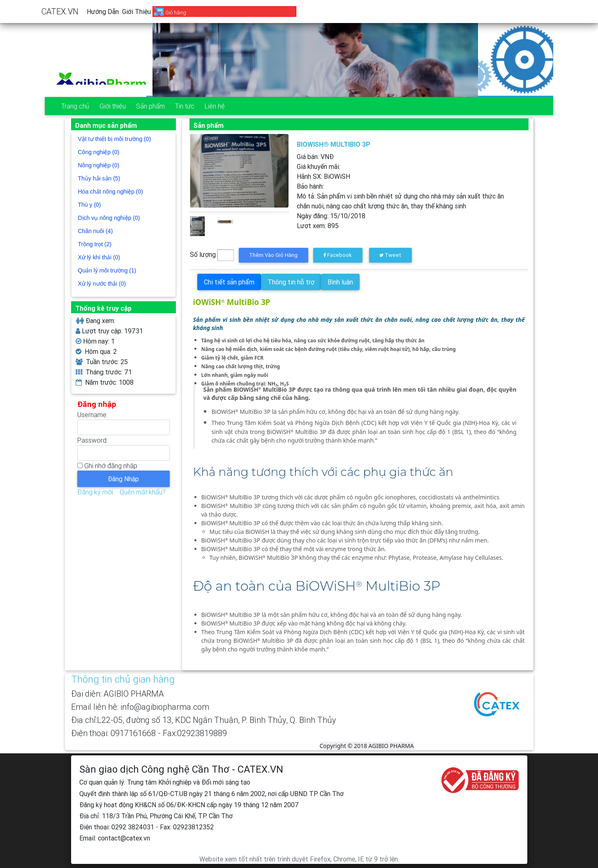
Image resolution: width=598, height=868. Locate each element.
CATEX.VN (60, 11)
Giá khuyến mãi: (319, 166)
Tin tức (185, 106)
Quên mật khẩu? (143, 492)
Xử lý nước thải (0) (102, 284)
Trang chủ (75, 106)
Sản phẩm (150, 106)
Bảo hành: (310, 186)
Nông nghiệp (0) (99, 165)
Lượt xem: (318, 226)
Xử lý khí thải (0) (99, 257)
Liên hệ (215, 106)
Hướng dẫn (103, 12)
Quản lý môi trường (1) (107, 270)
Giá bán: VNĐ (315, 157)
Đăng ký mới (95, 492)
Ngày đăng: (331, 216)
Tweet (390, 255)
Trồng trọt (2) (95, 244)
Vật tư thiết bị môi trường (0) (115, 139)
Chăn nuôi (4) (96, 231)
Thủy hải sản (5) (99, 178)
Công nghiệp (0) (99, 152)
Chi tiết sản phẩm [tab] (229, 282)
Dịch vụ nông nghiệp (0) (109, 218)
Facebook (338, 255)
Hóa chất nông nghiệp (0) (111, 192)
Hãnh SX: (323, 176)
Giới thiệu (136, 12)
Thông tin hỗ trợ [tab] (291, 282)
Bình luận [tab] (340, 282)
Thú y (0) (90, 205)
